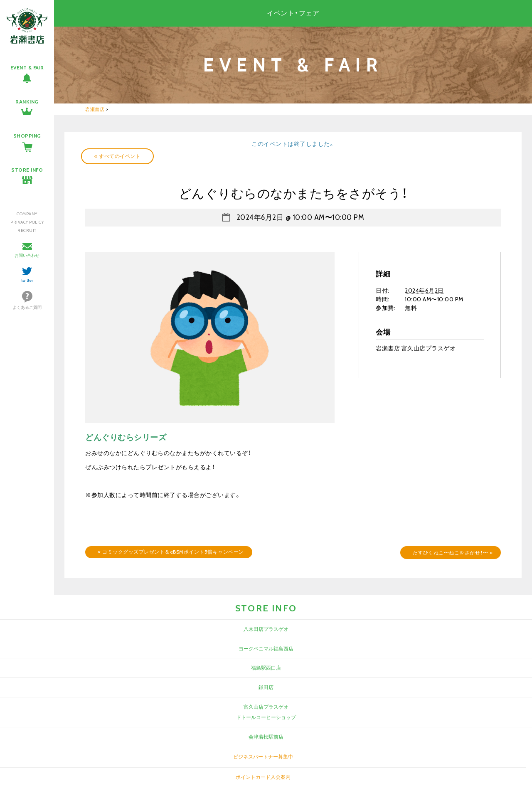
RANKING (27, 102)
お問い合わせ (27, 255)
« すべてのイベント (117, 156)
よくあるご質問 (27, 307)
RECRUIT (27, 230)
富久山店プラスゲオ (266, 707)
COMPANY (27, 214)
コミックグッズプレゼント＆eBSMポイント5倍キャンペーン (171, 552)
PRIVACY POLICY (27, 222)
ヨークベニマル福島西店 (266, 649)
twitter (27, 280)
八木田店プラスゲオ (266, 629)
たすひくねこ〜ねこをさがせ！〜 (453, 553)
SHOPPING (27, 136)
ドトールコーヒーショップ (266, 717)
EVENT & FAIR (27, 68)
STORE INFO (27, 170)
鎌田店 (266, 687)
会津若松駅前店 (266, 737)
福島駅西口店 (266, 668)
